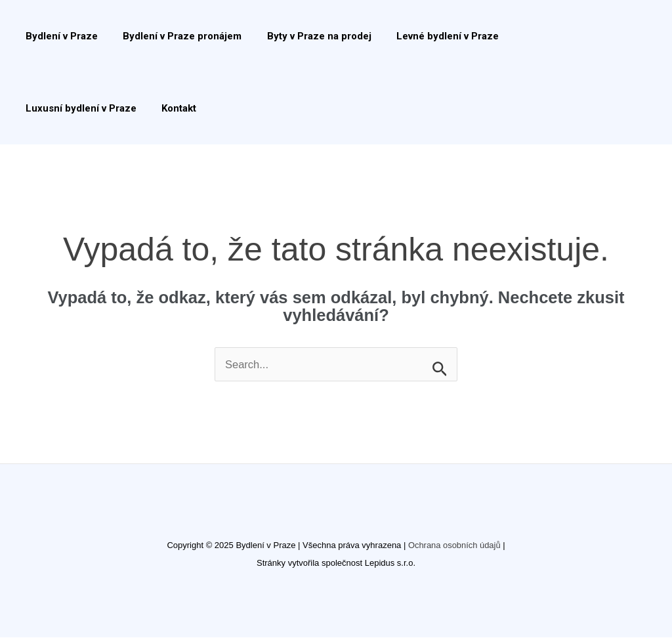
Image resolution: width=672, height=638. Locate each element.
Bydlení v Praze (59, 36)
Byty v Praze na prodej (305, 36)
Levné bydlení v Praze (429, 36)
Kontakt (40, 108)
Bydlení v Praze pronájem (174, 36)
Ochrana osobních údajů (454, 546)
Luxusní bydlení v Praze (555, 36)
